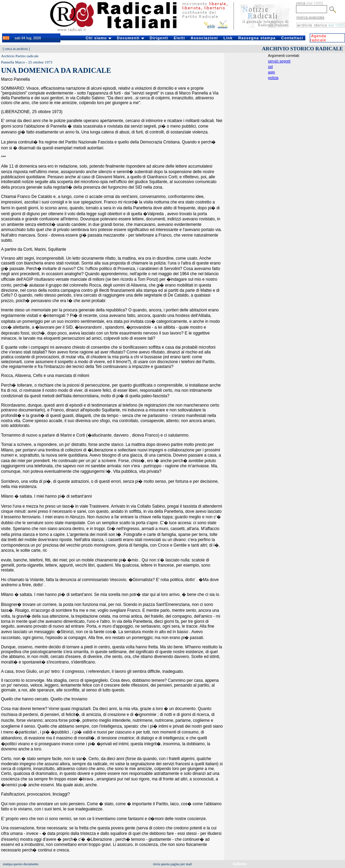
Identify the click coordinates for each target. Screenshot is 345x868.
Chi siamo (98, 38)
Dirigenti (159, 38)
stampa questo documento (21, 864)
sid (270, 67)
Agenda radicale (318, 38)
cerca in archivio (16, 49)
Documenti (131, 38)
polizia (273, 78)
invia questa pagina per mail (173, 864)
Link (228, 38)
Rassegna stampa (257, 38)
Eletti (179, 38)
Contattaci (292, 38)
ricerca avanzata (310, 17)
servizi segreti (279, 61)
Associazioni (204, 38)
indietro (240, 864)
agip (272, 72)
